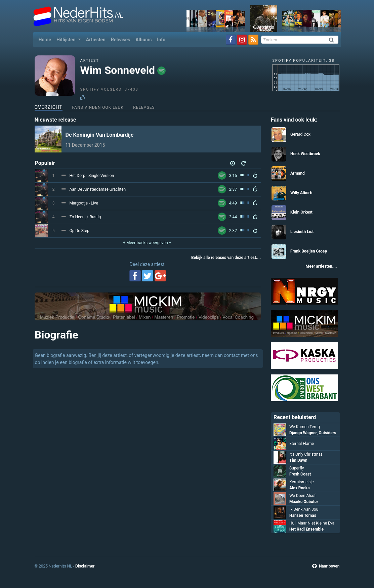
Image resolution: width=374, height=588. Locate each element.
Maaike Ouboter (304, 502)
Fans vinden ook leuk (98, 107)
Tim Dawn (298, 460)
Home (46, 39)
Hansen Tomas (303, 515)
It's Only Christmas (306, 454)
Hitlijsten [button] (67, 40)
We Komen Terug (305, 427)
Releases (120, 40)
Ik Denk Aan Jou (304, 509)
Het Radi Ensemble (306, 529)
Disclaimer (85, 566)
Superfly (297, 468)
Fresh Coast (300, 474)
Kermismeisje (302, 482)
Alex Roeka (300, 488)
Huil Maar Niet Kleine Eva (312, 523)
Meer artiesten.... (321, 266)
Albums (143, 40)
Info (161, 40)
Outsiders (327, 433)
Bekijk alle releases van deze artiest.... (226, 258)
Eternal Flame (302, 444)
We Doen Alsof (302, 496)
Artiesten (96, 40)
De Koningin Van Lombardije (100, 135)
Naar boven (326, 566)
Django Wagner (303, 433)
